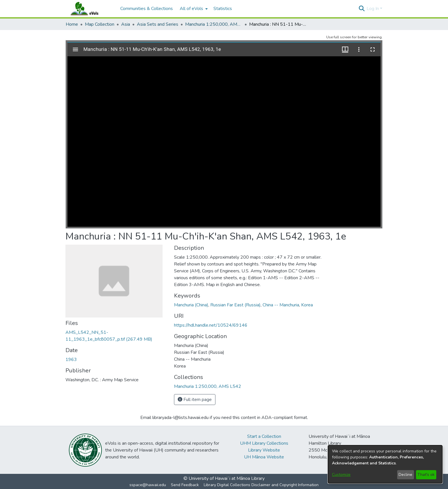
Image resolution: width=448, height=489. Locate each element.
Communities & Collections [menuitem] (147, 9)
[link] (208, 386)
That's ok (426, 475)
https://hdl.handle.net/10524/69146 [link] (211, 325)
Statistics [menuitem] (223, 9)
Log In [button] (373, 9)
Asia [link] (126, 24)
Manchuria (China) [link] (191, 305)
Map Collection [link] (100, 24)
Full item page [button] (195, 400)
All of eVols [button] (191, 9)
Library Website (264, 450)
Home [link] (72, 24)
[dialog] (385, 464)
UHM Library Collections (264, 443)
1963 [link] (71, 360)
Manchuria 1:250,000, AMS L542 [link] (214, 24)
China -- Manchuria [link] (281, 305)
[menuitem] (193, 9)
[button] (362, 9)
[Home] (90, 9)
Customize (341, 475)
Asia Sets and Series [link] (158, 24)
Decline (405, 475)
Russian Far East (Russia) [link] (235, 305)
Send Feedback (185, 485)
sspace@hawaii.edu (148, 485)
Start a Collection (264, 436)
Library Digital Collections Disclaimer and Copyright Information (261, 485)
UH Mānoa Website (264, 457)
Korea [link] (307, 305)
